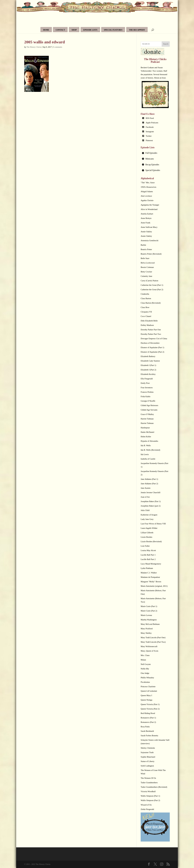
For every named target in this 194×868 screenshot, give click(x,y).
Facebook (150, 127)
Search (166, 44)
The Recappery (137, 30)
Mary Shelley (146, 633)
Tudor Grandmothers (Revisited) (154, 787)
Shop (74, 30)
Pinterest (149, 140)
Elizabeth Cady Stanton (150, 361)
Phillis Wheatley (147, 678)
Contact (60, 30)
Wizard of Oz (146, 805)
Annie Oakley (146, 232)
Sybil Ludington (147, 766)
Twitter (149, 136)
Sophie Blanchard (148, 757)
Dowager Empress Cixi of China (154, 339)
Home (46, 30)
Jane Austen (145, 488)
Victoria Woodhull (148, 791)
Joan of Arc (145, 497)
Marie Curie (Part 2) (149, 611)
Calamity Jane (146, 276)
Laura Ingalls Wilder (149, 528)
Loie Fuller (145, 546)
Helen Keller (146, 437)
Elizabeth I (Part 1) (148, 365)
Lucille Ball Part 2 (148, 559)
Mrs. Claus (145, 655)
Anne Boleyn (146, 218)
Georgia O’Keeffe (148, 401)
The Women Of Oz (148, 778)
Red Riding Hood (148, 713)
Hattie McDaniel (147, 432)
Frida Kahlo (145, 396)
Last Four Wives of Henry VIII (153, 524)
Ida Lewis (145, 454)
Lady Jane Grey (147, 519)
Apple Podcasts (152, 123)
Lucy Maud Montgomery (151, 564)
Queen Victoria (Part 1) (150, 704)
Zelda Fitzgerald (147, 809)
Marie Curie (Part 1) (149, 606)
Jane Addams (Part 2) (149, 484)
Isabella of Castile (148, 459)
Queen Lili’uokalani (149, 691)
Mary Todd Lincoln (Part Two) (153, 642)
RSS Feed (150, 118)
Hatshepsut (145, 428)
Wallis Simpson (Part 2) (150, 800)
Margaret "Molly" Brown (151, 582)
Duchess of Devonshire (150, 343)
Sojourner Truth (147, 752)
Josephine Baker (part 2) (151, 506)
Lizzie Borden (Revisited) (151, 541)
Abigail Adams (147, 191)
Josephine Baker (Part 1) (151, 501)
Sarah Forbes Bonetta (149, 736)
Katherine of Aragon (149, 515)
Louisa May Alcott (148, 550)
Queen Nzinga (146, 700)
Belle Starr (145, 258)
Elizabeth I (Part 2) (148, 370)
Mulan (143, 660)
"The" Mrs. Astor (148, 183)
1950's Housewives (148, 187)
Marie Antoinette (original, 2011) (154, 586)
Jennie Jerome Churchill (150, 492)
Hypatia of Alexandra (149, 441)
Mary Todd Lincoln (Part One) (153, 637)
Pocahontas (145, 682)
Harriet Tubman (147, 419)
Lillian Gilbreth (147, 533)
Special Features (113, 30)
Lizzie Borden (146, 537)
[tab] (155, 153)
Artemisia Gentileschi (149, 240)
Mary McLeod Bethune (150, 624)
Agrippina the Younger (150, 205)
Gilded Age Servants (149, 410)
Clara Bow (145, 307)
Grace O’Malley (147, 414)
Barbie (143, 245)
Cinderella (145, 294)
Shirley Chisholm (148, 748)
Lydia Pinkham (147, 568)
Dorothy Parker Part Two (151, 334)
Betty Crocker (146, 272)
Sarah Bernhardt (147, 731)
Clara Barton (146, 298)
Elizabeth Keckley (148, 374)
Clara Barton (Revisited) (151, 303)
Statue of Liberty (148, 761)
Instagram (150, 132)
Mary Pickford (147, 629)
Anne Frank (145, 223)
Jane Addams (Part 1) (149, 479)
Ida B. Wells (146, 445)
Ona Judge (145, 673)
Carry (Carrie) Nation (149, 281)
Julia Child (145, 510)
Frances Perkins (147, 392)
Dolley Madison (147, 325)
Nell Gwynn (146, 664)
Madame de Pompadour (150, 577)
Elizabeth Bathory (148, 356)
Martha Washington (149, 620)
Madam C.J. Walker (149, 573)
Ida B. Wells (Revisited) (150, 450)
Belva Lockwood (148, 263)
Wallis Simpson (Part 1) (150, 796)
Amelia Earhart (147, 214)
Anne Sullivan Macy (149, 227)
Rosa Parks (145, 727)
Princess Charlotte (148, 687)
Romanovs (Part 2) (148, 722)
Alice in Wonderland (149, 209)
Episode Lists (90, 30)
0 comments (58, 47)
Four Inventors (147, 388)
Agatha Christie (147, 200)
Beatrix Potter (146, 249)
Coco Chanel (146, 316)
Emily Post (145, 383)
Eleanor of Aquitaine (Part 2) (152, 352)
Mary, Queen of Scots (149, 651)
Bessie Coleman (147, 267)
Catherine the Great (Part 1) (152, 285)
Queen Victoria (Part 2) (150, 709)
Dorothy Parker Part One (151, 330)
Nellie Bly (145, 669)
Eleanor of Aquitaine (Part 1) (152, 347)
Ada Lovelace (146, 196)
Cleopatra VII (146, 312)
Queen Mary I (146, 695)
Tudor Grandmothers (149, 783)
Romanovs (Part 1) (148, 718)
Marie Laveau (146, 615)
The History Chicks (34, 47)
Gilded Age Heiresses (149, 405)
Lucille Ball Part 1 (148, 555)
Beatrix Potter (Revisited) (151, 254)
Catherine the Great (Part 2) (152, 290)
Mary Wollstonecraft (149, 646)
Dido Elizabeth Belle (149, 321)
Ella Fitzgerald (147, 379)
